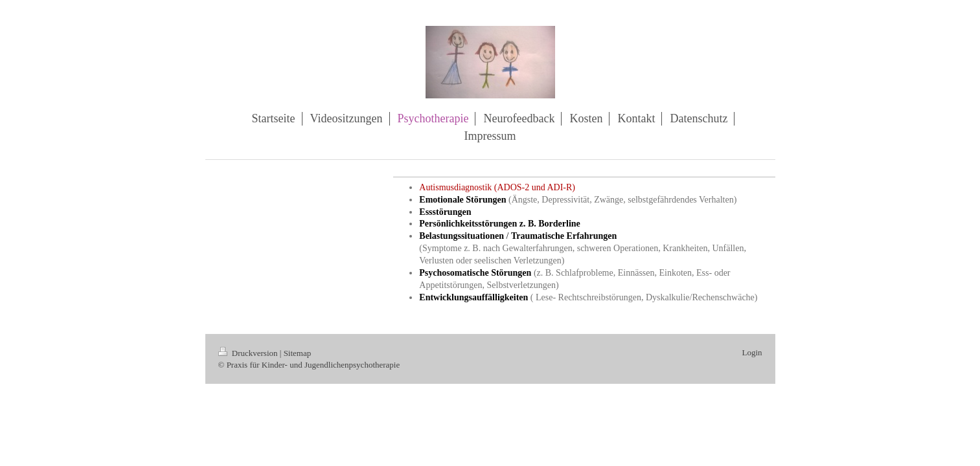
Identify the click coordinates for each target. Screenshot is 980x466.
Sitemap (298, 353)
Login (752, 352)
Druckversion (249, 353)
